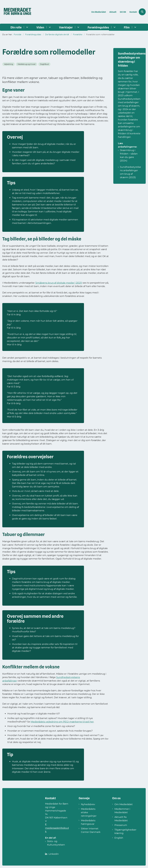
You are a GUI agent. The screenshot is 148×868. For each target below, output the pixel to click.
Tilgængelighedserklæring (125, 831)
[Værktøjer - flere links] (78, 27)
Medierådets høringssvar (88, 822)
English (119, 838)
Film (127, 27)
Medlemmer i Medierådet (122, 811)
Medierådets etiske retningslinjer (89, 812)
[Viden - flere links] (49, 27)
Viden (40, 27)
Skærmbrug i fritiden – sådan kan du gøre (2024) (129, 155)
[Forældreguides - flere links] (114, 27)
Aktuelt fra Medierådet (121, 819)
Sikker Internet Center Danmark (91, 830)
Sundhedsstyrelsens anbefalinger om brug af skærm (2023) (130, 172)
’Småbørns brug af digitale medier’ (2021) (59, 283)
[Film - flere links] (135, 27)
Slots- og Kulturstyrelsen (56, 843)
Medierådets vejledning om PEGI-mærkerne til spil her (62, 722)
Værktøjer (66, 27)
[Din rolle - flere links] (27, 27)
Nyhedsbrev (88, 804)
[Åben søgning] (142, 12)
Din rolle (16, 27)
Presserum (121, 825)
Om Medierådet (124, 804)
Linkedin (54, 854)
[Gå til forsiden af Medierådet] (16, 12)
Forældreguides (98, 27)
